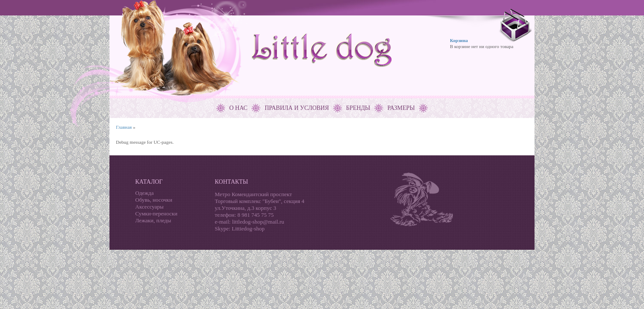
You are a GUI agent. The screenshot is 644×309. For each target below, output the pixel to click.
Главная (124, 127)
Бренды (358, 108)
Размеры (401, 108)
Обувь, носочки (154, 200)
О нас (238, 108)
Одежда (144, 193)
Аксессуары (149, 207)
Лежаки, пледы (153, 220)
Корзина (459, 40)
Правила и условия (297, 108)
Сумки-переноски (156, 214)
